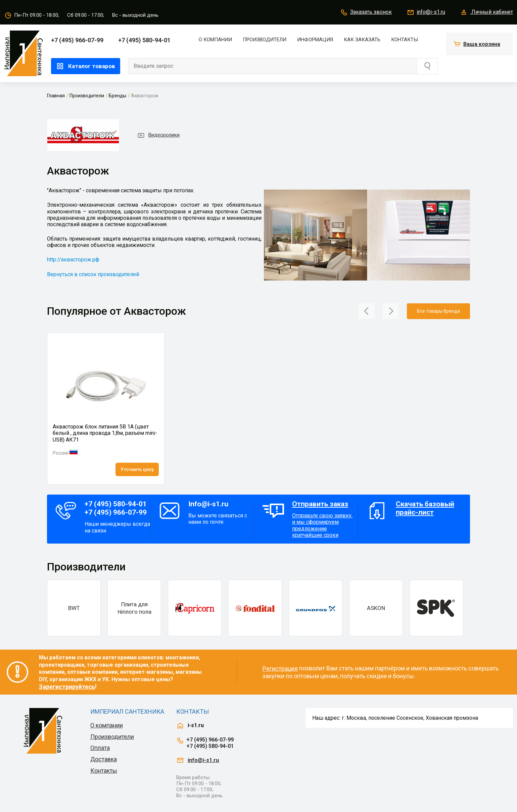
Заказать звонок (366, 12)
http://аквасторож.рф (73, 260)
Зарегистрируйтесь (67, 687)
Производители (265, 40)
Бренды (117, 96)
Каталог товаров (86, 66)
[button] (367, 311)
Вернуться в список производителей (93, 274)
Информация (315, 40)
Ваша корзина (482, 44)
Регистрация (280, 669)
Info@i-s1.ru (208, 504)
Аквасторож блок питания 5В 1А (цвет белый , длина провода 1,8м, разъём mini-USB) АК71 (105, 433)
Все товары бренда (438, 311)
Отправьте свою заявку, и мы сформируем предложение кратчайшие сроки (323, 519)
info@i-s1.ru (426, 12)
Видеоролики (158, 135)
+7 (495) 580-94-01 (144, 40)
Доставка (104, 759)
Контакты (405, 40)
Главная (56, 96)
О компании (215, 40)
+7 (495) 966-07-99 (77, 40)
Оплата (100, 748)
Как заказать (362, 40)
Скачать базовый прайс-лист (425, 508)
